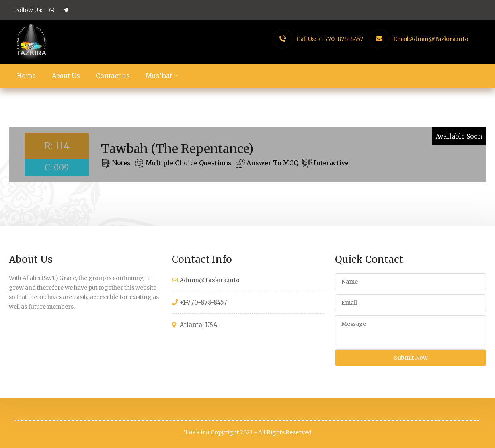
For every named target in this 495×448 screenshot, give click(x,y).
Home (26, 76)
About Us (66, 76)
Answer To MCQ (272, 163)
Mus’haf (159, 76)
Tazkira (197, 432)
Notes (121, 163)
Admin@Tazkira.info (439, 39)
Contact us (113, 76)
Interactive (330, 163)
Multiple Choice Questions (188, 163)
